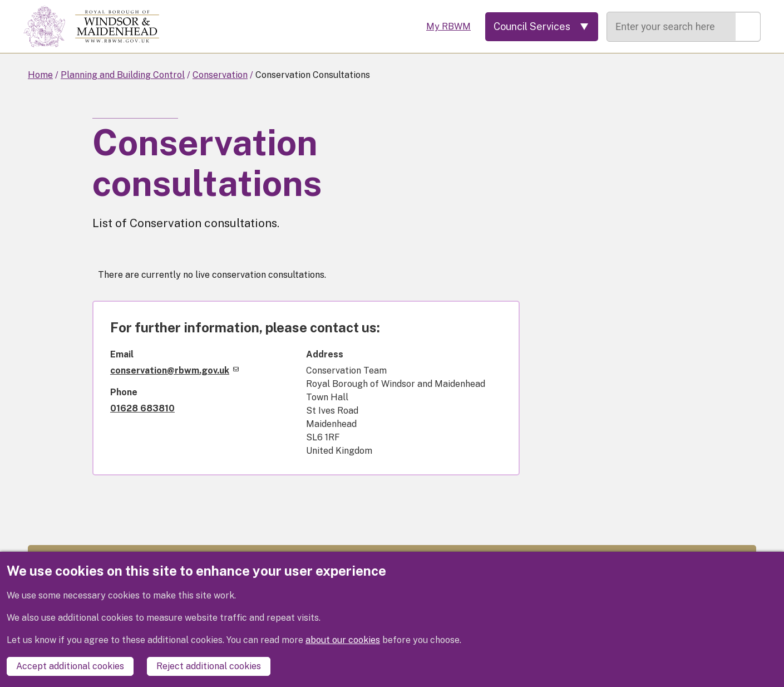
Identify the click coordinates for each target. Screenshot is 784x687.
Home (40, 75)
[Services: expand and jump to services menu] (542, 27)
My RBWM (448, 26)
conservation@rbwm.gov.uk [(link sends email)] (174, 371)
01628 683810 (142, 408)
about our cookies (343, 640)
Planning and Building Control (123, 75)
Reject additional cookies (209, 666)
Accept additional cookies (70, 666)
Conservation (220, 75)
